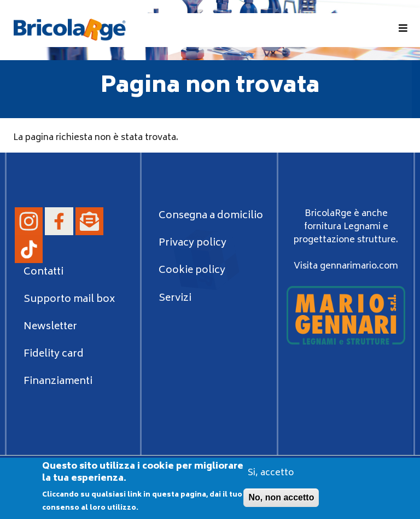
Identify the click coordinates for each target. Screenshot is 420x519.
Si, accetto (271, 476)
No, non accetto (281, 501)
